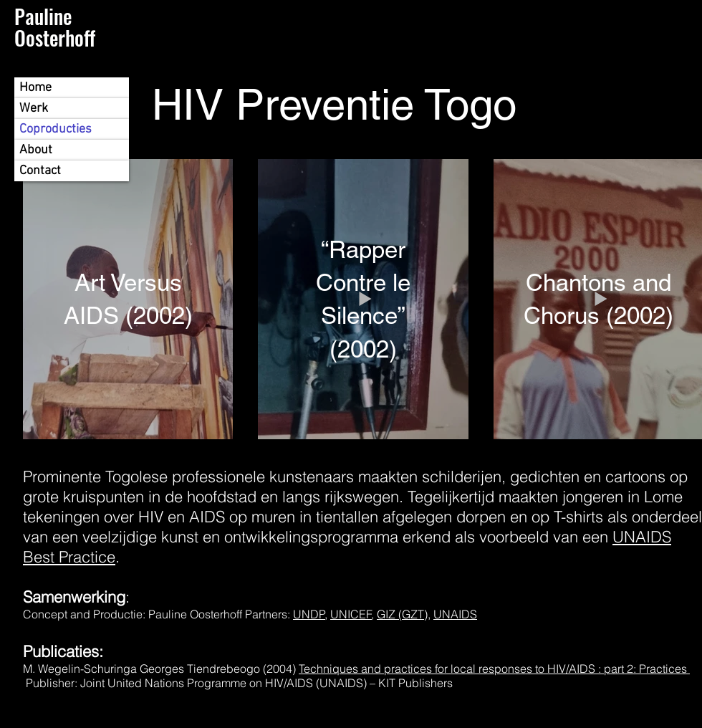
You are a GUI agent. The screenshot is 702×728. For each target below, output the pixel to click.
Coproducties (56, 129)
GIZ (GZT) (402, 614)
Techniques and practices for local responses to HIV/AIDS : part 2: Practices (494, 669)
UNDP (309, 614)
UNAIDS (455, 614)
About (36, 150)
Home (35, 88)
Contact (40, 171)
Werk (34, 109)
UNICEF (351, 614)
